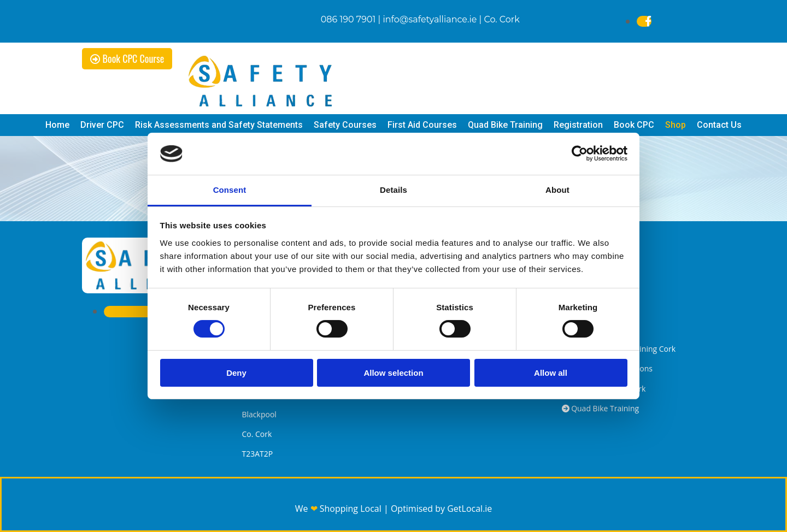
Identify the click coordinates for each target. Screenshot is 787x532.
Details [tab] (393, 190)
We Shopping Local (339, 509)
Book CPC (634, 125)
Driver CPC (102, 125)
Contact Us (719, 125)
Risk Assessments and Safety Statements (219, 125)
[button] (127, 59)
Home (57, 125)
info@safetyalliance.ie (430, 19)
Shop (676, 125)
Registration (578, 125)
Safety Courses (345, 125)
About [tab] (557, 190)
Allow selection (393, 373)
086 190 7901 (348, 19)
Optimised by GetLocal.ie (441, 509)
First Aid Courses (422, 125)
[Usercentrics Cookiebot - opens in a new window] (580, 153)
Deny (236, 373)
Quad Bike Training (505, 125)
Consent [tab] (230, 190)
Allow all (551, 373)
